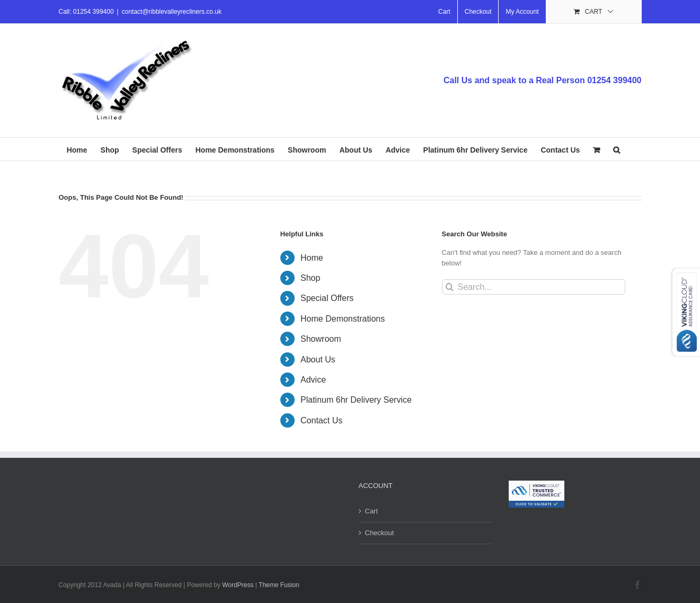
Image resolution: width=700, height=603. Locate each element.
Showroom (321, 339)
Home (312, 258)
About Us (318, 360)
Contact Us (321, 420)
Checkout (380, 533)
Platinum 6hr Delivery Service (356, 400)
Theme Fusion (279, 585)
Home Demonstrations (343, 319)
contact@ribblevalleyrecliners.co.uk (172, 12)
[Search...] (534, 287)
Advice (313, 380)
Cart (372, 511)
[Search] (450, 287)
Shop (310, 278)
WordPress (238, 585)
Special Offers (327, 298)
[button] (617, 149)
